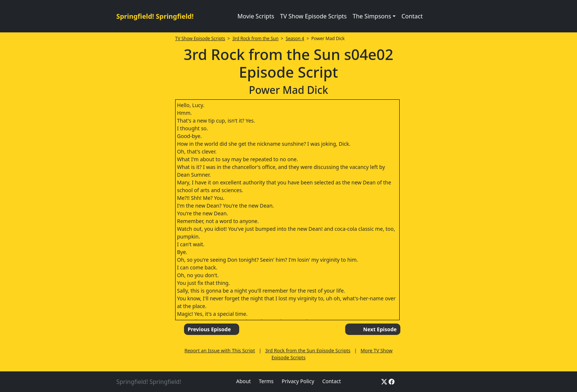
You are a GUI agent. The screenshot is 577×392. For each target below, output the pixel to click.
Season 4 (295, 38)
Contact (412, 16)
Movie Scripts (256, 16)
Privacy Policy (298, 381)
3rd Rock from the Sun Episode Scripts (308, 350)
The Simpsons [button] (372, 16)
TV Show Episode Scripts (313, 16)
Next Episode (380, 329)
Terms (266, 381)
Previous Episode (209, 329)
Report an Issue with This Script (220, 350)
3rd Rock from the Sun (255, 38)
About (244, 381)
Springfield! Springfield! (155, 16)
